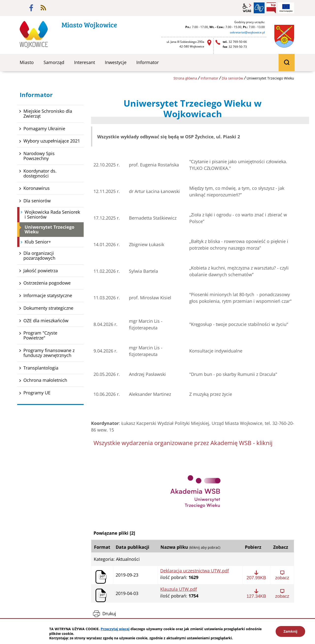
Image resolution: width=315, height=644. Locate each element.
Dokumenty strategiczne (48, 308)
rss (43, 8)
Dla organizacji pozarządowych (39, 256)
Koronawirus (37, 188)
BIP (271, 8)
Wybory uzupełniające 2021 (52, 141)
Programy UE (37, 393)
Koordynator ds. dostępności (40, 173)
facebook (31, 8)
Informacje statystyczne (48, 295)
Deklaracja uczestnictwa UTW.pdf (195, 571)
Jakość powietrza (41, 271)
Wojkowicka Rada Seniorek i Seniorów (52, 214)
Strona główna (185, 78)
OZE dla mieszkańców (46, 321)
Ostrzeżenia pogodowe (47, 283)
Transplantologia (41, 368)
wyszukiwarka (287, 63)
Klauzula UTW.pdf (179, 589)
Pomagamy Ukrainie (44, 129)
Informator (209, 78)
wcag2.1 (247, 8)
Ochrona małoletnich (45, 380)
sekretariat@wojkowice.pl (247, 32)
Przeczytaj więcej (115, 629)
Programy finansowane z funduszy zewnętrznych (49, 353)
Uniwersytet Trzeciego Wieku (49, 229)
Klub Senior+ (38, 242)
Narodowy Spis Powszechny (39, 156)
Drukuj (109, 613)
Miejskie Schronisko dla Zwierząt (48, 113)
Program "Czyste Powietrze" (40, 335)
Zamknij (290, 631)
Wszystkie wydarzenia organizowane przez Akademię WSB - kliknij (183, 443)
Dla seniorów (232, 78)
